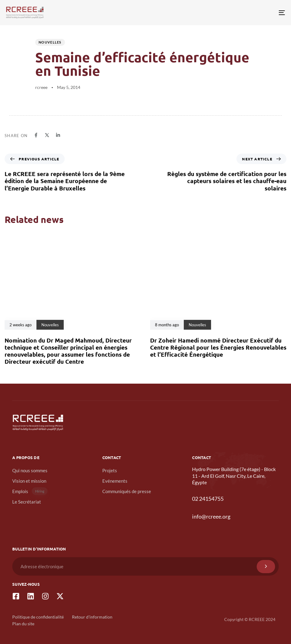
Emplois (30, 491)
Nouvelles (50, 42)
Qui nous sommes (30, 470)
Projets (110, 470)
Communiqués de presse (127, 491)
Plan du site (23, 624)
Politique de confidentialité (38, 617)
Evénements (115, 481)
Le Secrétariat (27, 502)
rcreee (41, 87)
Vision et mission (29, 481)
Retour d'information (92, 617)
